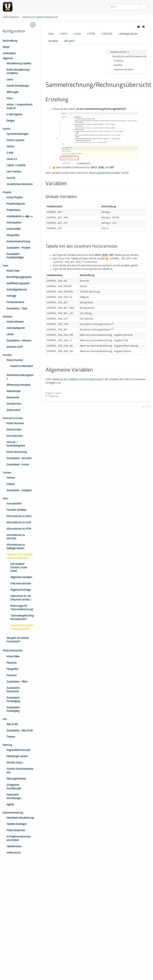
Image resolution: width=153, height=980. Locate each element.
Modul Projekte (15, 198)
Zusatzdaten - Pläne (17, 682)
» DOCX (63, 34)
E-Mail (10, 153)
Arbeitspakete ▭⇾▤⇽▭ (20, 217)
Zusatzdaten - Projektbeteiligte (15, 256)
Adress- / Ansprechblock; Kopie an (20, 107)
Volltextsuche (14, 853)
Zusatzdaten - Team (17, 309)
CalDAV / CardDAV (16, 166)
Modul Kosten (14, 430)
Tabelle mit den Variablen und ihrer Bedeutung (20, 557)
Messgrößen (13, 236)
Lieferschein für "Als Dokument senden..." (21, 598)
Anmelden (146, 407)
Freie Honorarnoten (21, 584)
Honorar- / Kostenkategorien (16, 444)
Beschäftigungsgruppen (19, 277)
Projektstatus (13, 210)
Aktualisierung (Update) (19, 64)
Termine (11, 478)
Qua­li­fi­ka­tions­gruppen (18, 284)
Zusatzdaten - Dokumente (14, 690)
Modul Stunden (15, 360)
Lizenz (10, 80)
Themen (11, 737)
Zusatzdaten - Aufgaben (19, 491)
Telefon (10, 147)
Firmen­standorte (15, 303)
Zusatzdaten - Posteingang (14, 710)
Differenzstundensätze (18, 385)
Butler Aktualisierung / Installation (18, 72)
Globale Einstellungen (18, 86)
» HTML (91, 34)
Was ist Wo (12, 725)
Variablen (53, 41)
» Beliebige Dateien (128, 34)
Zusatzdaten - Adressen (19, 341)
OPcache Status (15, 763)
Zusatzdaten (9, 54)
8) (83, 262)
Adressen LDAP (15, 347)
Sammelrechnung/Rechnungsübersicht (40, 17)
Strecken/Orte (14, 404)
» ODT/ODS (107, 34)
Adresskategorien (16, 328)
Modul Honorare (15, 424)
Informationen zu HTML (19, 529)
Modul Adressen (15, 322)
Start (51, 34)
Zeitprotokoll (13, 410)
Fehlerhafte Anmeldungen (14, 797)
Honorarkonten (15, 436)
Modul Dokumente (13, 651)
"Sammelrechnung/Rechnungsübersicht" (22, 628)
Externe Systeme (15, 141)
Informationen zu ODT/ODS (16, 537)
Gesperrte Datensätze (22, 366)
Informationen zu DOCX (19, 517)
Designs (11, 121)
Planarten (12, 663)
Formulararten (14, 504)
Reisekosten (13, 398)
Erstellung (118, 61)
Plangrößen (13, 669)
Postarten (12, 676)
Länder (10, 335)
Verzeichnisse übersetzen (20, 185)
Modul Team (13, 271)
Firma (9, 99)
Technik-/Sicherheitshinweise (20, 771)
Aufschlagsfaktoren (17, 290)
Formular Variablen (16, 510)
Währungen (13, 92)
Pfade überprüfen (16, 831)
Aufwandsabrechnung (18, 242)
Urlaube (11, 484)
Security (11, 178)
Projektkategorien (16, 204)
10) (112, 329)
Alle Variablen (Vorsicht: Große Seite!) (19, 568)
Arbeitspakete (14, 223)
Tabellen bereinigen (17, 824)
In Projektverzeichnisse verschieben (18, 839)
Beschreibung (10, 41)
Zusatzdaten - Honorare (19, 459)
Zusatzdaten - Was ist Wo (20, 731)
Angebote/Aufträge (21, 590)
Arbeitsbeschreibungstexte (20, 377)
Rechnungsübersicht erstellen (105, 173)
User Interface (14, 172)
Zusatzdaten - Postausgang (14, 700)
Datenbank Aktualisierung (20, 818)
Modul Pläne (13, 657)
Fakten (6, 47)
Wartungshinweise (16, 779)
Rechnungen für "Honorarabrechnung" (22, 608)
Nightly (10, 805)
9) (113, 324)
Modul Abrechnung (17, 452)
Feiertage (11, 296)
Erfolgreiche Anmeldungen (14, 787)
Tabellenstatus (14, 847)
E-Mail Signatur (15, 115)
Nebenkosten (14, 392)
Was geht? (69, 41)
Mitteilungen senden (17, 757)
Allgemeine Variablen (21, 578)
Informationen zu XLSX (19, 523)
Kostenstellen (14, 229)
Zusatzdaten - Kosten (18, 465)
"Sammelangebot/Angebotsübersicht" (22, 618)
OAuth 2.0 (12, 159)
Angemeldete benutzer (18, 750)
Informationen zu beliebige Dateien (16, 547)
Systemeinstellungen (17, 134)
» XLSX (77, 34)
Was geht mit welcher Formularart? (18, 640)
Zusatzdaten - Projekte (18, 248)
